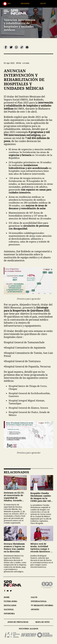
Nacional (37, 3)
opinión (35, 609)
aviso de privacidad (18, 622)
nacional (9, 609)
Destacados (17, 3)
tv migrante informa (42, 605)
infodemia (9, 614)
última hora (10, 601)
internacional (39, 601)
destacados (10, 605)
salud (34, 597)
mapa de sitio (42, 622)
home (7, 597)
